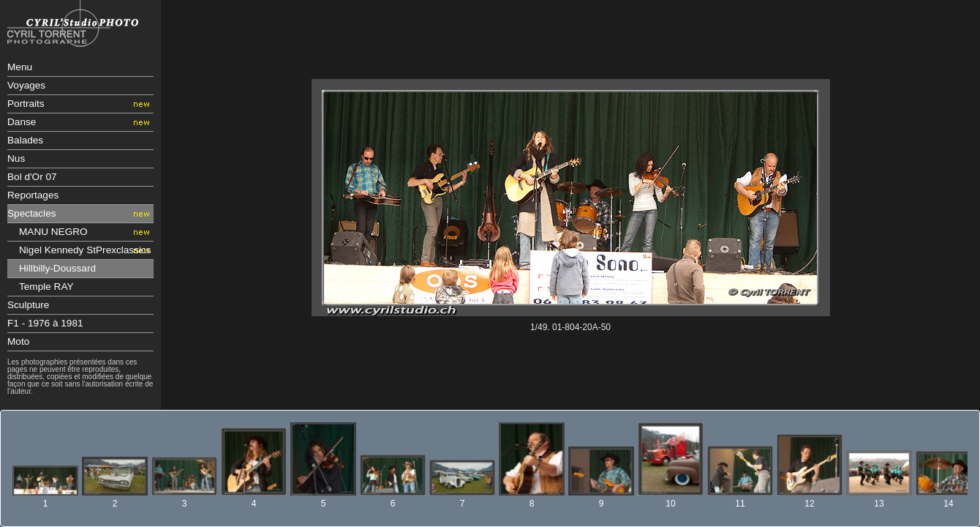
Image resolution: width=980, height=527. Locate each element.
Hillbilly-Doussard (57, 268)
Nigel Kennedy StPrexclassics (85, 250)
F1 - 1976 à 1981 (45, 323)
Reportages (33, 195)
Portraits (26, 104)
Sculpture (28, 305)
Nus (16, 158)
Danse (22, 122)
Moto (18, 341)
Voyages (26, 85)
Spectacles (32, 213)
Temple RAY (46, 287)
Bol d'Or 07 (32, 177)
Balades (25, 140)
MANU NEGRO (53, 232)
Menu (20, 67)
